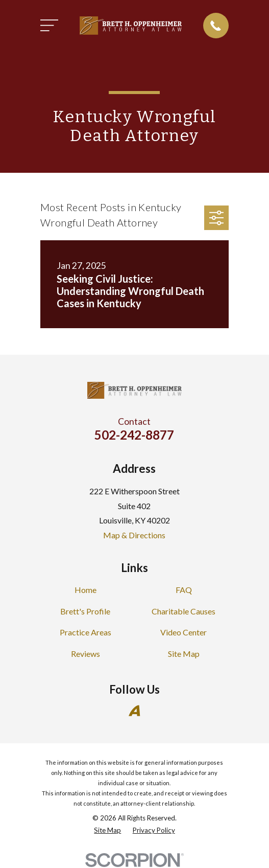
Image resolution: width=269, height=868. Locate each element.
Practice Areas (85, 632)
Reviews (85, 654)
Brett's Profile (85, 611)
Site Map (184, 654)
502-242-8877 (134, 435)
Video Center (184, 632)
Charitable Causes (184, 611)
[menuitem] (107, 831)
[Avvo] (134, 711)
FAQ (184, 590)
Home (85, 590)
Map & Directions (134, 535)
